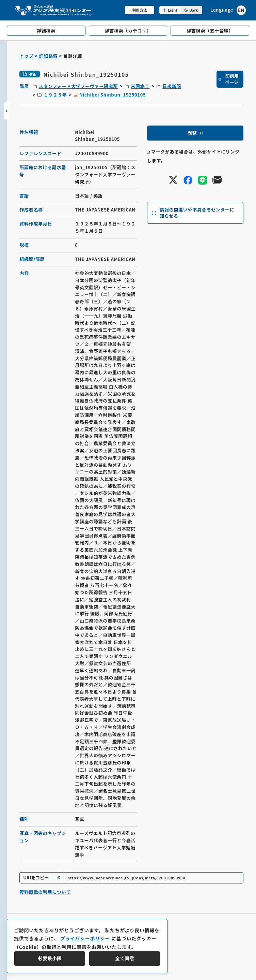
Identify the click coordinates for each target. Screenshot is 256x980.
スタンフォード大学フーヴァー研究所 (78, 86)
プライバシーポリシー (85, 938)
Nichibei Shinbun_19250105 (113, 95)
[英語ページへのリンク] (228, 10)
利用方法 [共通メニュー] (140, 10)
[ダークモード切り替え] (181, 10)
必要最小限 (50, 958)
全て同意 (125, 958)
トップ (26, 56)
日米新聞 (172, 86)
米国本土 (140, 86)
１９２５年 (55, 95)
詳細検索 (49, 56)
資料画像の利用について (45, 892)
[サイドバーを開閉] (7, 111)
